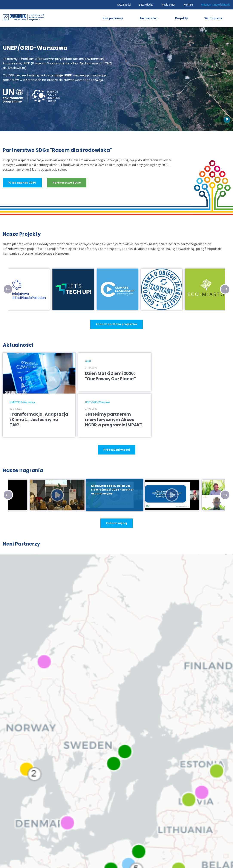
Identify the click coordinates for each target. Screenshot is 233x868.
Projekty (181, 18)
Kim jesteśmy (113, 18)
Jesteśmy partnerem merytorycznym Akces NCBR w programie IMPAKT (114, 420)
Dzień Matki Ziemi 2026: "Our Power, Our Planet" (110, 376)
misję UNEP (63, 75)
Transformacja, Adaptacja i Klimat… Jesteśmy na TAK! (39, 420)
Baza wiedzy (146, 5)
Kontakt (188, 5)
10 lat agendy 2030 (22, 183)
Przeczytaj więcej (117, 449)
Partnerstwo (149, 18)
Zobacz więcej (116, 523)
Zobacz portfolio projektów (116, 324)
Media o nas (168, 5)
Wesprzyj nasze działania (216, 5)
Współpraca (213, 18)
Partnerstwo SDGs (67, 183)
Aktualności (124, 5)
